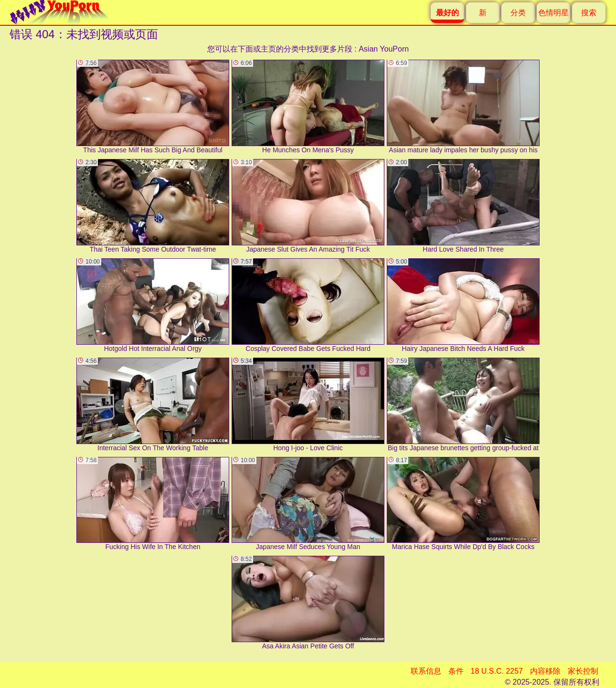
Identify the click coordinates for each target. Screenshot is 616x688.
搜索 (589, 13)
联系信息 (426, 671)
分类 (518, 13)
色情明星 (553, 13)
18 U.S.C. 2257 (497, 671)
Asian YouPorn (384, 49)
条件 (456, 671)
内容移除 (545, 671)
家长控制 (583, 671)
